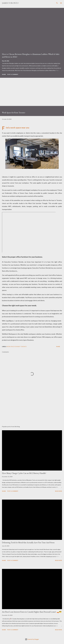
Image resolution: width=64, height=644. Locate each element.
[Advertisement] (32, 94)
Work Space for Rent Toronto (17, 347)
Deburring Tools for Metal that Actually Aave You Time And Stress (28, 542)
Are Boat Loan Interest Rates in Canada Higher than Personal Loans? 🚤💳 (32, 612)
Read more (59, 491)
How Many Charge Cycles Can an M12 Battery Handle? (24, 473)
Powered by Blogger (32, 639)
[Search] (57, 3)
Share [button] (4, 74)
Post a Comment (13, 74)
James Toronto (10, 3)
